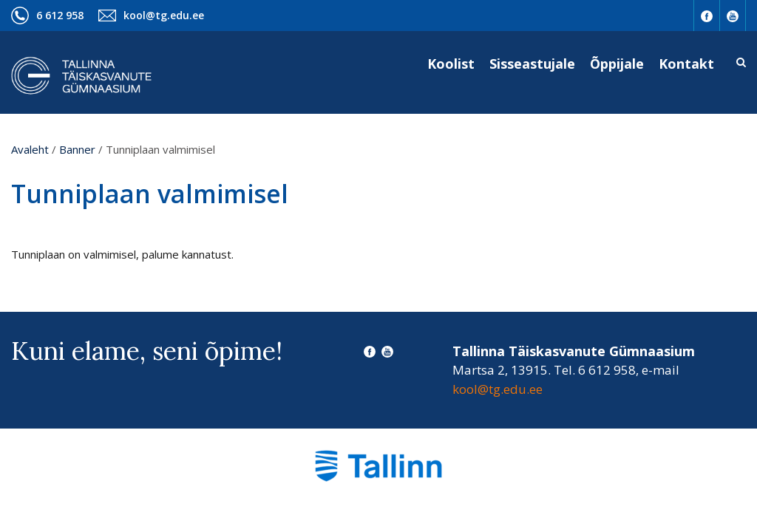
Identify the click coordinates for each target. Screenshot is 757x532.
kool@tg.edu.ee (164, 15)
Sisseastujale (532, 64)
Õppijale (617, 64)
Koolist (451, 64)
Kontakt (686, 64)
